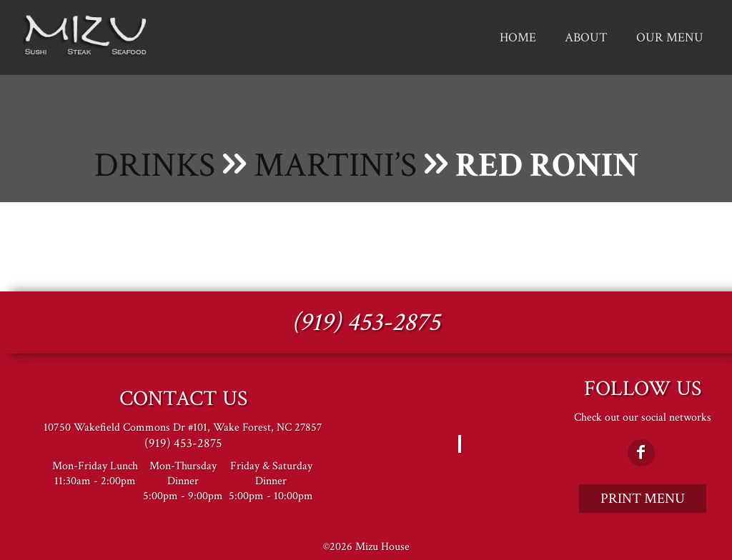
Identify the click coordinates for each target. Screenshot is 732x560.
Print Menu (643, 499)
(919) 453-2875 (366, 322)
